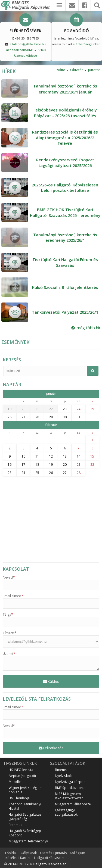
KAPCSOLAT (16, 569)
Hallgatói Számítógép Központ (25, 833)
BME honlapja (19, 798)
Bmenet (61, 770)
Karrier (25, 858)
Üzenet (9, 654)
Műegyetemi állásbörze (73, 804)
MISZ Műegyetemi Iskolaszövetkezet (69, 796)
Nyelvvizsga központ (71, 782)
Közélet (11, 858)
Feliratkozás (51, 748)
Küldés (51, 681)
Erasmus (16, 825)
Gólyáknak (29, 853)
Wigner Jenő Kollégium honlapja (26, 790)
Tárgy (8, 614)
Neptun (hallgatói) (22, 776)
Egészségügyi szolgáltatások (66, 812)
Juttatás (94, 70)
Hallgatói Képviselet (49, 858)
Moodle (15, 782)
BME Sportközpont (69, 788)
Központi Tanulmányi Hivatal (25, 806)
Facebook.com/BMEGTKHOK (25, 50)
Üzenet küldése (26, 55)
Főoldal (11, 853)
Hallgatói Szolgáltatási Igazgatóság (26, 816)
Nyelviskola (64, 776)
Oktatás (77, 70)
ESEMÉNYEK (16, 342)
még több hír (86, 328)
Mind (61, 70)
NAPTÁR (12, 385)
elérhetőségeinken (87, 44)
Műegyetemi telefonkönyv (28, 841)
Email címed (13, 596)
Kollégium (78, 853)
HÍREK (9, 71)
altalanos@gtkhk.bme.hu (28, 44)
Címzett (10, 633)
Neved (9, 577)
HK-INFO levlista (21, 770)
